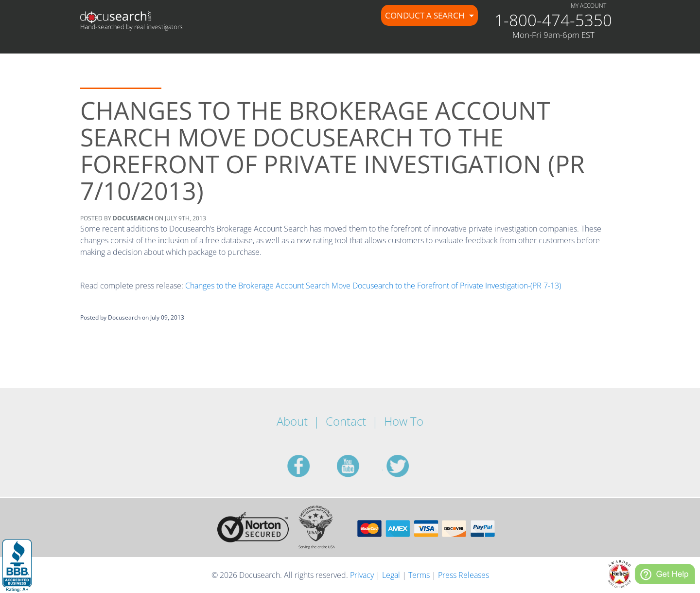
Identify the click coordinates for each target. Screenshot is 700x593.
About (292, 421)
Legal (391, 575)
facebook (310, 466)
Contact (346, 421)
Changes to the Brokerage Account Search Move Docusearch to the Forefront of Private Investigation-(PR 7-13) (373, 286)
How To (404, 421)
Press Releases (464, 575)
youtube (360, 466)
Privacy (362, 575)
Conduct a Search (426, 15)
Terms (419, 575)
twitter (409, 466)
